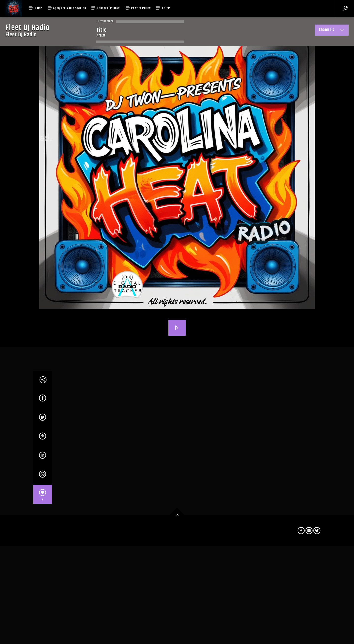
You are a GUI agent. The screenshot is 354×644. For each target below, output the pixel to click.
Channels (332, 31)
